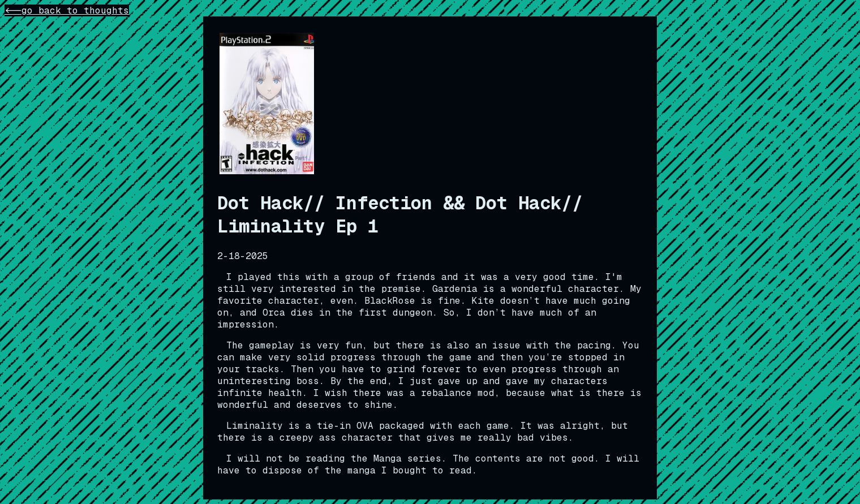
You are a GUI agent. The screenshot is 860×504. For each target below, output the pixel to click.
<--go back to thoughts (67, 10)
